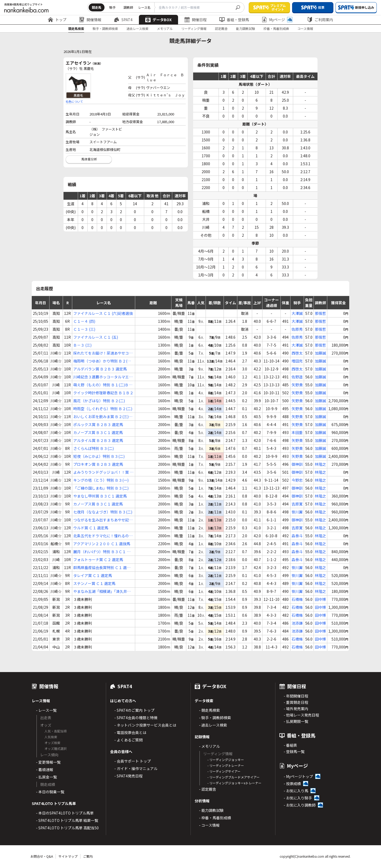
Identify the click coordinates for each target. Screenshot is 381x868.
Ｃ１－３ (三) (84, 329)
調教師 (128, 7)
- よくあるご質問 (128, 740)
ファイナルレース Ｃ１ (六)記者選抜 (103, 313)
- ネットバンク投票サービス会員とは (145, 725)
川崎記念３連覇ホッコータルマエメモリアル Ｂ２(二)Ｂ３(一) (103, 377)
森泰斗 (297, 536)
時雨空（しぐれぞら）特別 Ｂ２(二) (103, 409)
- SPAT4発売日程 (128, 776)
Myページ (277, 20)
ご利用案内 (320, 20)
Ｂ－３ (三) (82, 345)
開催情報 (90, 20)
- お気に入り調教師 (300, 805)
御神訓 (297, 464)
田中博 (320, 599)
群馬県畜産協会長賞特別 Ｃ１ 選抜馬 (102, 568)
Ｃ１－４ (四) (84, 321)
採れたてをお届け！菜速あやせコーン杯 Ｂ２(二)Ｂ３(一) (103, 353)
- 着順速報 (45, 769)
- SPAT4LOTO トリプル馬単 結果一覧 (67, 820)
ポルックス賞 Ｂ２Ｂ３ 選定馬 (98, 424)
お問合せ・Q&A (42, 856)
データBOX (158, 20)
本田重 (297, 432)
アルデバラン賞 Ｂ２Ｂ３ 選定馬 (100, 369)
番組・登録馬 (234, 20)
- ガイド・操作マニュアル (136, 768)
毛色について (74, 101)
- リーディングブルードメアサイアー (233, 777)
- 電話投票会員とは (130, 732)
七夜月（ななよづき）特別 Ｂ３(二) (103, 512)
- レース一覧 (46, 710)
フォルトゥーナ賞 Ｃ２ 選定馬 (98, 560)
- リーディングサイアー (224, 771)
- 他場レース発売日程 (301, 715)
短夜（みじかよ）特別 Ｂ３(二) (99, 456)
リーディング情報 (194, 28)
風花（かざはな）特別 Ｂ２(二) (99, 401)
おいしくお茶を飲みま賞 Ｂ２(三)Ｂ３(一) (103, 417)
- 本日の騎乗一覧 (50, 792)
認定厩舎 (221, 28)
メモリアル (165, 28)
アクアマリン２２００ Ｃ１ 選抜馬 (102, 544)
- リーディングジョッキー (226, 760)
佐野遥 (297, 377)
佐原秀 (297, 329)
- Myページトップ (298, 776)
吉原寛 (297, 504)
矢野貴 (297, 385)
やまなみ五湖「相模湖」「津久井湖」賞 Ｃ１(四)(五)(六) (103, 591)
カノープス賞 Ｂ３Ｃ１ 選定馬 (98, 432)
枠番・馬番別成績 (276, 28)
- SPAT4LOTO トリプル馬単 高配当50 (67, 828)
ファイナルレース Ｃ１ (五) (96, 337)
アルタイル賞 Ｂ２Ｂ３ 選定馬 (98, 440)
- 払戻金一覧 (46, 777)
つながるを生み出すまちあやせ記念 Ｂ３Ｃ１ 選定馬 (103, 520)
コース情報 (305, 28)
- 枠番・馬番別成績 (215, 818)
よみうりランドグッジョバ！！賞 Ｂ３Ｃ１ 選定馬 (103, 472)
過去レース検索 (137, 28)
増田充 (297, 361)
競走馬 (97, 7)
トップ (57, 20)
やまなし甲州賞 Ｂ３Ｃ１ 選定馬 (100, 496)
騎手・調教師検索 (105, 28)
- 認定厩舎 (208, 789)
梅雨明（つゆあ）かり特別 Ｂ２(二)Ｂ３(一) (103, 361)
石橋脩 (297, 599)
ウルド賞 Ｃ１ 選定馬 (91, 528)
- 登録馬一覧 (294, 751)
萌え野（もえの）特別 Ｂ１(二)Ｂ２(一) (103, 385)
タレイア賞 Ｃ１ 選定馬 (93, 575)
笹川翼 (297, 512)
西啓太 (297, 353)
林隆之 (320, 464)
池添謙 (297, 623)
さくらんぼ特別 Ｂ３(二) (94, 448)
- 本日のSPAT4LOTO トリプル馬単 (65, 813)
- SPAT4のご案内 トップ (134, 710)
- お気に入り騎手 (298, 798)
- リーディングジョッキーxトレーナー (234, 783)
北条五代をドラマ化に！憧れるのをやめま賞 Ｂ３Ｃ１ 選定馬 (103, 536)
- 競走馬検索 (209, 710)
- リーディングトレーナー (226, 765)
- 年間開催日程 (296, 696)
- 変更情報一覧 (48, 762)
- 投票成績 (292, 784)
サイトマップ (68, 856)
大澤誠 (297, 313)
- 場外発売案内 (296, 709)
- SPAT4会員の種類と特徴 (136, 718)
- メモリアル (209, 746)
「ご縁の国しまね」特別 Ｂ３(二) (101, 488)
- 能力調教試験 (211, 810)
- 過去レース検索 (213, 725)
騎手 (112, 7)
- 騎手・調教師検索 (215, 718)
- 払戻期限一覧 (296, 721)
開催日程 (196, 20)
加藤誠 (320, 353)
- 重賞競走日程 (296, 702)
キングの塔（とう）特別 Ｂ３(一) (101, 480)
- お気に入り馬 (296, 791)
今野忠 (297, 480)
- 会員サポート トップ (133, 761)
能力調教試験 (246, 28)
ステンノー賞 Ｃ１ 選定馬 (94, 583)
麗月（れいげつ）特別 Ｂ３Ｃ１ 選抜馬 (102, 552)
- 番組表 (290, 745)
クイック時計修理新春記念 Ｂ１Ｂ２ (103, 393)
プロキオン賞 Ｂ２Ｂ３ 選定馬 (98, 464)
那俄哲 (320, 313)
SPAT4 (123, 20)
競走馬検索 (76, 28)
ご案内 (88, 856)
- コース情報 (209, 825)
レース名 (144, 7)
